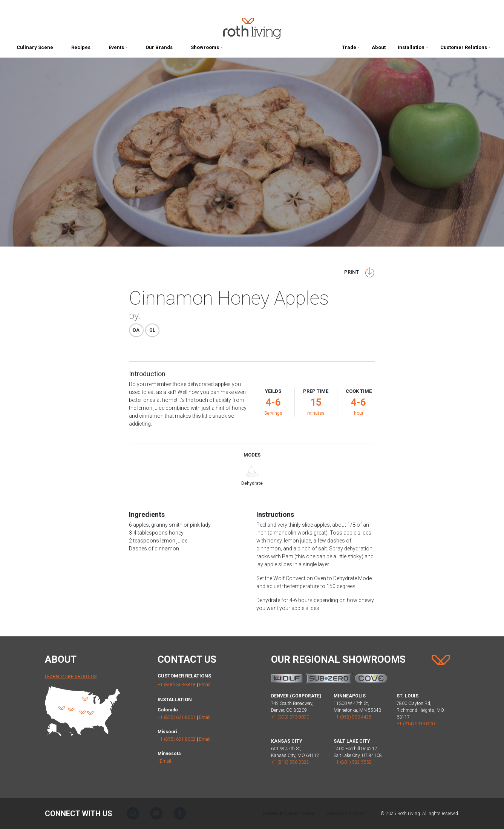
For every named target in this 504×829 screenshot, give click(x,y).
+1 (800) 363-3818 (177, 685)
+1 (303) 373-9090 (290, 717)
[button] (118, 49)
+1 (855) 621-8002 (177, 739)
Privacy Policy (346, 813)
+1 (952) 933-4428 (353, 717)
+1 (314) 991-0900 (416, 724)
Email (205, 685)
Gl (152, 330)
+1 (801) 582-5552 (353, 762)
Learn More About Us (71, 677)
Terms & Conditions (288, 813)
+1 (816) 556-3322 (290, 762)
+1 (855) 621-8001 (177, 717)
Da (136, 330)
